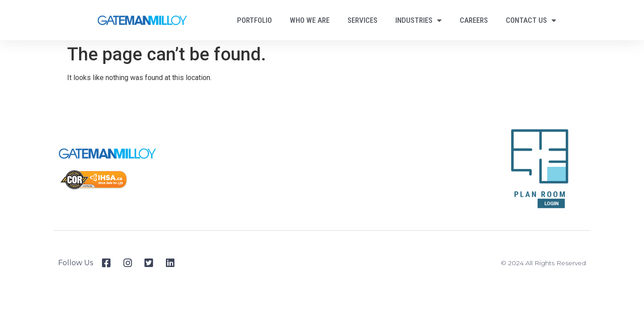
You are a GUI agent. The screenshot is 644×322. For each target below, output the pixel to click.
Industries (419, 20)
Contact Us (531, 20)
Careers (474, 20)
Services (362, 20)
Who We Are (310, 20)
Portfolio (254, 20)
